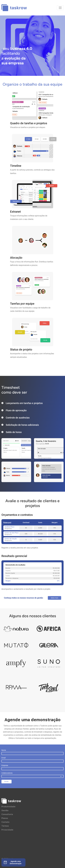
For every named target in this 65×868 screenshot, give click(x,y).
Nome (4, 750)
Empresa (5, 765)
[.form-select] (32, 776)
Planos (5, 818)
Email (3, 758)
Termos (5, 826)
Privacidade (7, 830)
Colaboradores (7, 773)
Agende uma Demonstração (12, 862)
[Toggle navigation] (60, 8)
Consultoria (7, 814)
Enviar (6, 782)
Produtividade (8, 807)
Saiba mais (54, 598)
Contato (5, 822)
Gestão (5, 810)
